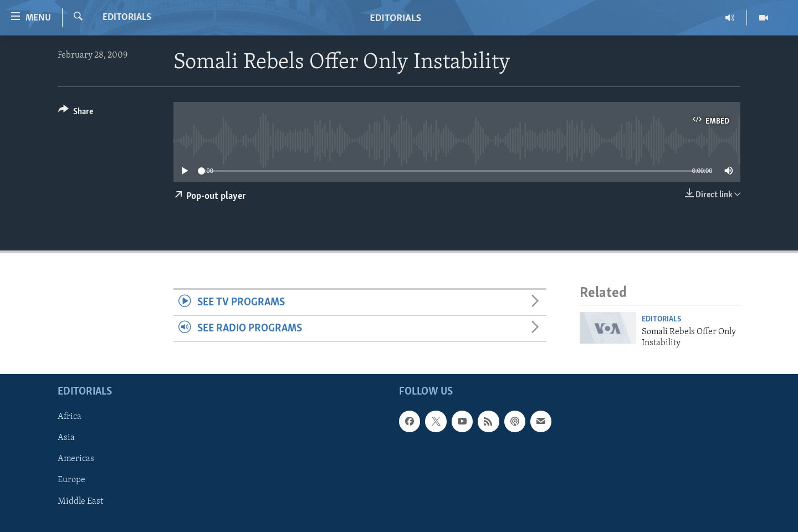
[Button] (76, 113)
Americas (76, 459)
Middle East (80, 502)
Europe (71, 480)
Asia (66, 438)
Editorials (127, 17)
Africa (70, 417)
